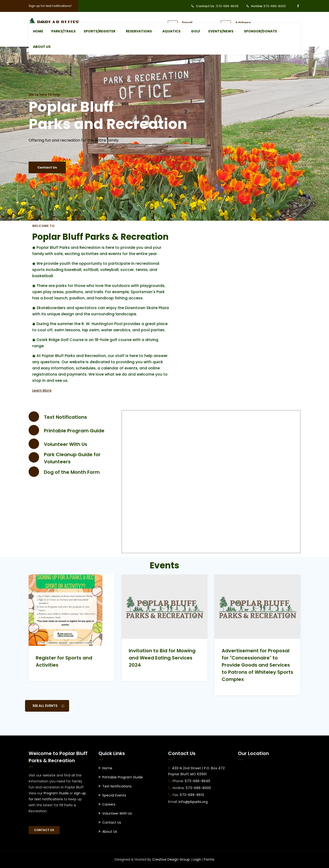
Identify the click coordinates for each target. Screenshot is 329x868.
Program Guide (56, 793)
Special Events (114, 795)
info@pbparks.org (193, 802)
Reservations (139, 31)
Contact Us (47, 167)
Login (197, 859)
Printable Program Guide (74, 431)
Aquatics (171, 31)
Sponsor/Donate (260, 31)
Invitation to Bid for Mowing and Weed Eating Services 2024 (162, 658)
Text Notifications (65, 417)
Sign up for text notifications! (50, 6)
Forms (209, 859)
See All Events (48, 706)
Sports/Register (100, 31)
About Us (42, 47)
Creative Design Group (171, 859)
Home (38, 31)
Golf (196, 31)
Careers (109, 804)
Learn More (42, 390)
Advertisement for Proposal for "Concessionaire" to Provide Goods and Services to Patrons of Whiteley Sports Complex (257, 665)
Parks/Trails (63, 31)
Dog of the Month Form (72, 472)
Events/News (221, 31)
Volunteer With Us (66, 444)
